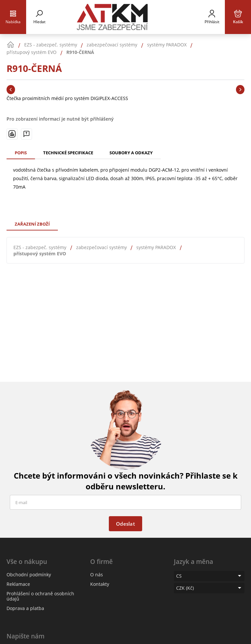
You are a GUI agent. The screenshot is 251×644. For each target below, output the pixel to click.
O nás (97, 575)
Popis (21, 153)
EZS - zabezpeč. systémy (40, 247)
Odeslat (125, 524)
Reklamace (18, 584)
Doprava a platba (25, 608)
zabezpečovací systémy (101, 247)
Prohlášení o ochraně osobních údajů (40, 596)
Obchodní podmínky (29, 575)
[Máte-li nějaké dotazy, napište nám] (26, 134)
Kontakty (100, 584)
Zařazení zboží (32, 224)
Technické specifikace (68, 153)
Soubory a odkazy (131, 153)
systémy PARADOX (156, 247)
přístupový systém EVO (40, 254)
